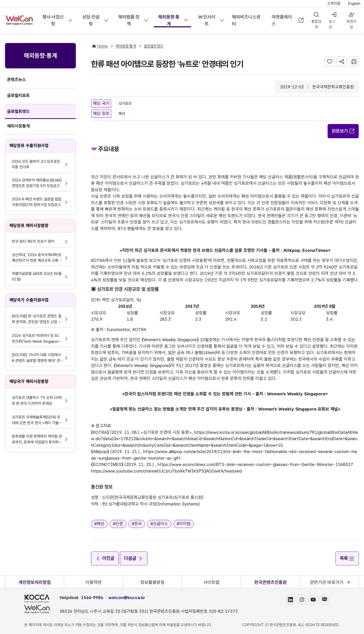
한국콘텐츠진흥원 (270, 582)
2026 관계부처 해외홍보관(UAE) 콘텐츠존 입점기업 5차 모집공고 (37, 183)
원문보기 (343, 131)
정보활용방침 (152, 582)
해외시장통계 (18, 126)
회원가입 (351, 24)
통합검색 (316, 24)
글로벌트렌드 (18, 111)
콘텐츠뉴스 (17, 79)
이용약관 (94, 582)
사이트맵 (212, 582)
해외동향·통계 (169, 20)
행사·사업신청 (53, 20)
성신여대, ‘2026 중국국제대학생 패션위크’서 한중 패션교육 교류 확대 (37, 258)
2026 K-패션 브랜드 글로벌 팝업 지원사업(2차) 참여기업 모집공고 (37, 202)
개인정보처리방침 (35, 582)
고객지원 (334, 4)
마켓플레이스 (288, 20)
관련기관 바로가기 (327, 582)
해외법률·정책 (129, 20)
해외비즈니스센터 (246, 20)
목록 (347, 558)
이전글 (105, 558)
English (354, 4)
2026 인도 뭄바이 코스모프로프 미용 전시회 (36, 164)
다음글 (134, 558)
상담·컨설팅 (91, 20)
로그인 (332, 24)
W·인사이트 (207, 20)
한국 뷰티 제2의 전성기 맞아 (33, 241)
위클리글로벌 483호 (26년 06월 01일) (37, 276)
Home (103, 46)
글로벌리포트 (18, 95)
